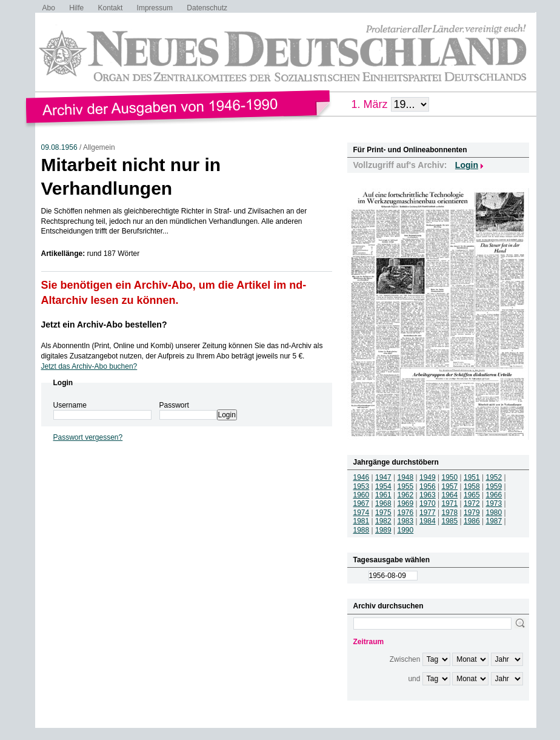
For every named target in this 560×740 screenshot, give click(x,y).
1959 (494, 486)
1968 (383, 503)
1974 (362, 513)
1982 (383, 521)
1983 (406, 521)
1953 (362, 486)
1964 (450, 495)
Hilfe (76, 8)
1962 (406, 495)
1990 (406, 530)
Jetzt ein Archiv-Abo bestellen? (104, 325)
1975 (383, 513)
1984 (428, 521)
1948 (406, 477)
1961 (383, 495)
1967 (362, 503)
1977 (428, 513)
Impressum (155, 8)
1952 (494, 477)
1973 (494, 503)
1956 (428, 486)
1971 (450, 503)
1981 (362, 521)
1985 (450, 521)
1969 (406, 503)
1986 (472, 521)
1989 (383, 530)
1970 (428, 503)
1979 (472, 513)
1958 (472, 486)
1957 (450, 486)
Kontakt (111, 8)
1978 (450, 513)
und (414, 679)
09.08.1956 (59, 147)
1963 (428, 495)
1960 (362, 495)
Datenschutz (207, 8)
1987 (494, 521)
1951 (472, 477)
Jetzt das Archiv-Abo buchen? (89, 366)
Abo (49, 8)
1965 (472, 495)
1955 (406, 486)
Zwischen (405, 659)
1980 (494, 513)
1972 (472, 503)
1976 (406, 513)
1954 (383, 486)
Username (70, 405)
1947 (383, 477)
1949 (428, 477)
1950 (450, 477)
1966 (494, 495)
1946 (362, 477)
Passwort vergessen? (88, 437)
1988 (362, 530)
